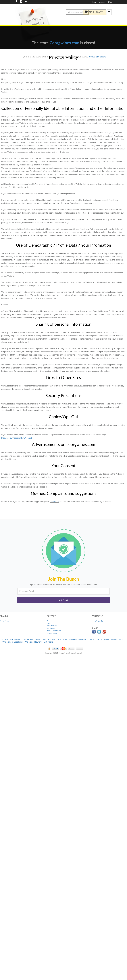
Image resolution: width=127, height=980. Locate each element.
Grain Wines (41, 639)
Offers (91, 639)
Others (52, 639)
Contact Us (54, 502)
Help (49, 623)
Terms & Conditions (54, 631)
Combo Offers (102, 639)
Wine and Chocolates (12, 642)
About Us (50, 621)
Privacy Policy (52, 633)
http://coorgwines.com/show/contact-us (18, 438)
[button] (63, 600)
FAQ (110, 2)
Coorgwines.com (64, 43)
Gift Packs (48, 642)
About (94, 2)
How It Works (52, 626)
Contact (102, 2)
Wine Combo (117, 639)
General (82, 639)
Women (73, 639)
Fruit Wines (27, 639)
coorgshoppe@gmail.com (101, 621)
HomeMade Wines (11, 639)
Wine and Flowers (33, 642)
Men (65, 639)
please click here (97, 57)
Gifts (59, 639)
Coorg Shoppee (5, 621)
